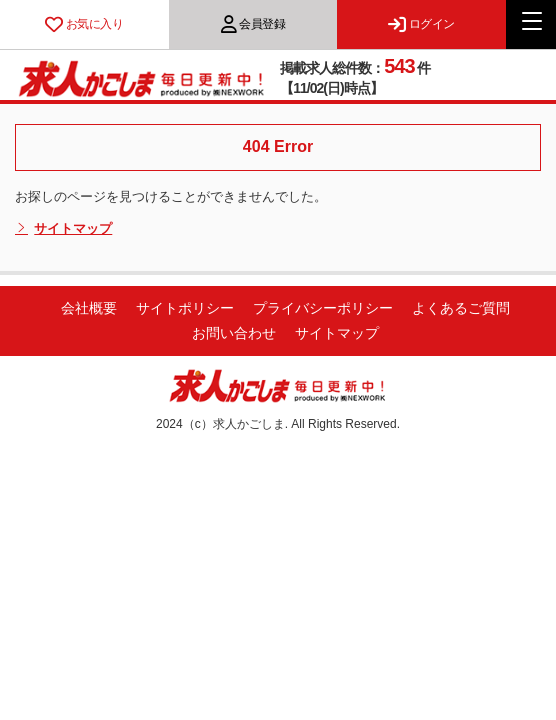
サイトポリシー (185, 308)
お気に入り (84, 24)
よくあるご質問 (461, 308)
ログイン (421, 24)
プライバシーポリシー (323, 308)
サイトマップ (63, 229)
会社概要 (89, 308)
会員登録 (253, 24)
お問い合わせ (234, 333)
